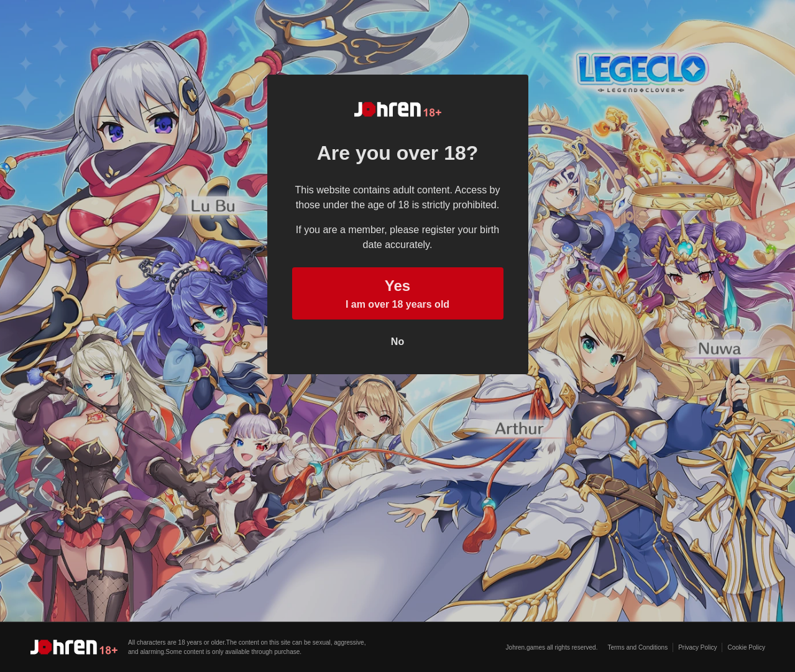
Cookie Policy (746, 647)
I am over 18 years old (398, 292)
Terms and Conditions (637, 647)
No (397, 342)
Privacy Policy (697, 647)
